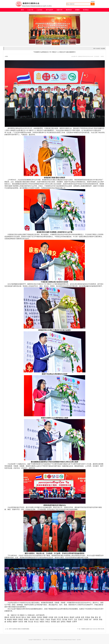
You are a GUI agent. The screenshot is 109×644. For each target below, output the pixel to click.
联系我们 (86, 10)
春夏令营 (60, 10)
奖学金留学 (49, 10)
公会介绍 (30, 10)
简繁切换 (93, 2)
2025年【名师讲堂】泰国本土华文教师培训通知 (19, 629)
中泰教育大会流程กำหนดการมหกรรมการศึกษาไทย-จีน (93, 629)
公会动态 (39, 10)
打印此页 (97, 56)
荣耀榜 (77, 10)
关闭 (102, 56)
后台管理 (79, 640)
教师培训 (69, 10)
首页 (22, 10)
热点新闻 (103, 49)
